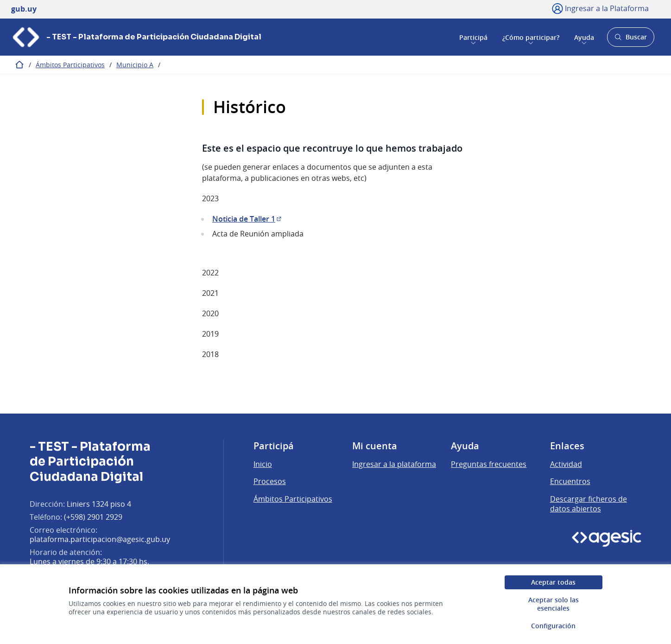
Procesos (270, 481)
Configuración (553, 626)
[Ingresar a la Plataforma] (600, 8)
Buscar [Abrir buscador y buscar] (630, 40)
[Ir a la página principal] (136, 37)
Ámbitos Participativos (70, 65)
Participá (473, 37)
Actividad (566, 464)
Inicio (263, 464)
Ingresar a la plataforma (394, 464)
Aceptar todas (553, 582)
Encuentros (570, 481)
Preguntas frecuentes (489, 464)
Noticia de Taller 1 (247, 219)
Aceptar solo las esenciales (554, 604)
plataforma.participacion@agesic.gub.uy (100, 539)
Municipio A (135, 65)
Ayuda (584, 37)
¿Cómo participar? (531, 37)
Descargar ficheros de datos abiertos (589, 504)
